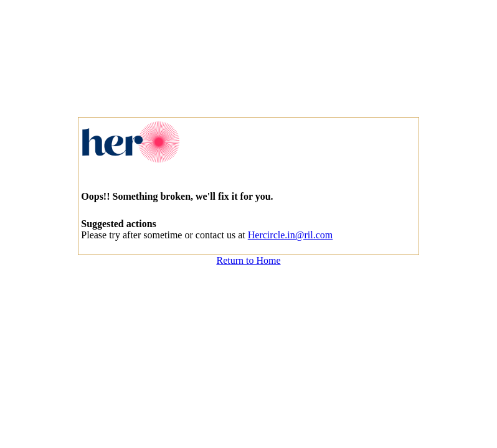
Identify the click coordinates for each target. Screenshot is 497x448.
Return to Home (248, 260)
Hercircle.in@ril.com (290, 235)
